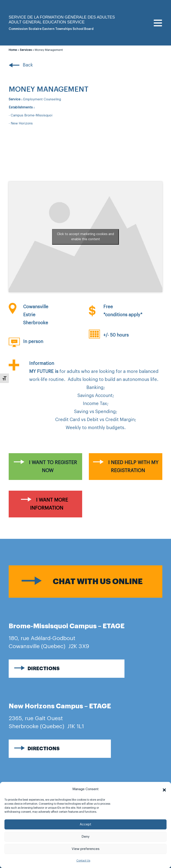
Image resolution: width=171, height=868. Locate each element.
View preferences (86, 849)
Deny (85, 837)
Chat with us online (98, 582)
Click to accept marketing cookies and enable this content (85, 237)
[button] (164, 789)
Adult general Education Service (47, 22)
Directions (44, 669)
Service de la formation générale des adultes (62, 17)
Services (26, 50)
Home (13, 50)
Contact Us (83, 861)
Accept (85, 824)
